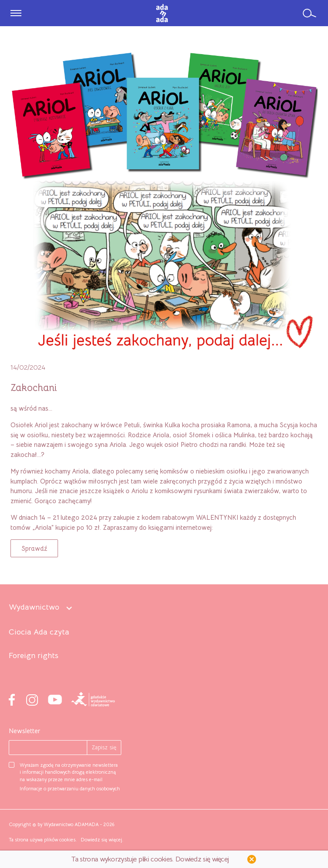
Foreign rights (34, 656)
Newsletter (24, 731)
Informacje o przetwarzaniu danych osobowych (70, 789)
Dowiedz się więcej (101, 840)
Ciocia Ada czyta (39, 632)
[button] (34, 548)
